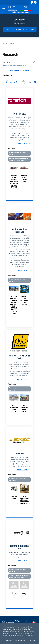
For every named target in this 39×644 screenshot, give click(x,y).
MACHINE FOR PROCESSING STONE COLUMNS (24, 300)
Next (32, 175)
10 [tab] (17, 504)
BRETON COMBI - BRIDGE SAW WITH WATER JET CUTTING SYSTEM (14, 181)
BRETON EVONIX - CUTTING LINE (24, 179)
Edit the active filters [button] (20, 70)
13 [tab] (27, 504)
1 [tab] (11, 187)
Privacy (9, 641)
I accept (32, 641)
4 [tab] (20, 187)
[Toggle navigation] (4, 9)
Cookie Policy (19, 641)
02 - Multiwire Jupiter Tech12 (24, 408)
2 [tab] (14, 187)
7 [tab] (30, 187)
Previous (7, 175)
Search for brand (9, 62)
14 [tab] (30, 504)
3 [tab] (17, 187)
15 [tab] (19, 506)
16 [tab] (22, 506)
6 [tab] (27, 187)
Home (5, 43)
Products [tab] (29, 82)
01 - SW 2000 (14, 497)
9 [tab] (22, 190)
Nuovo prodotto (14, 594)
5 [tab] (24, 187)
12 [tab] (24, 504)
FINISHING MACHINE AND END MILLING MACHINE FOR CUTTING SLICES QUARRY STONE (14, 305)
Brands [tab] (11, 82)
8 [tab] (19, 190)
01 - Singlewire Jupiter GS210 (14, 408)
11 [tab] (20, 504)
